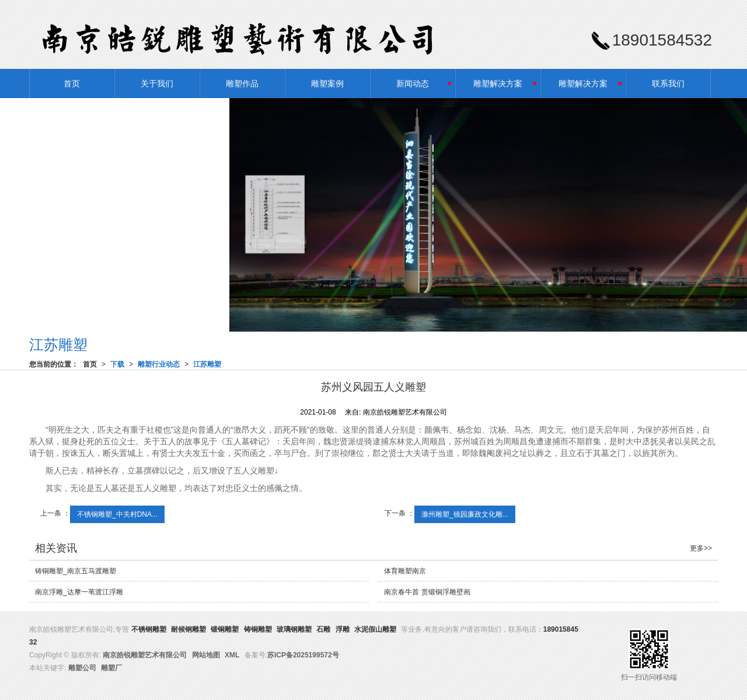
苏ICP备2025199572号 (303, 655)
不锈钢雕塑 (149, 629)
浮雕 (343, 629)
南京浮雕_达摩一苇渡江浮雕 (79, 592)
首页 (72, 83)
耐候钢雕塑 (189, 629)
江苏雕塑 (207, 364)
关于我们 (157, 83)
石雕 (323, 629)
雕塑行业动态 (159, 364)
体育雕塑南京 (405, 571)
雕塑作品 (242, 83)
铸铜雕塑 (258, 629)
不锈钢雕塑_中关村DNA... (117, 514)
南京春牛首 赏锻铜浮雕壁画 (427, 592)
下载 (117, 364)
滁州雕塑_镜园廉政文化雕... (465, 514)
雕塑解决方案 (498, 83)
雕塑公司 (82, 668)
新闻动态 (413, 83)
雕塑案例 (327, 83)
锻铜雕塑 (225, 629)
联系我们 (668, 83)
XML (232, 655)
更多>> (701, 548)
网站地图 (206, 655)
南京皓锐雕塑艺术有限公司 (145, 655)
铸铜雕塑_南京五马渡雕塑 (76, 571)
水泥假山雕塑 (375, 629)
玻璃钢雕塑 (294, 629)
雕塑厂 (111, 668)
